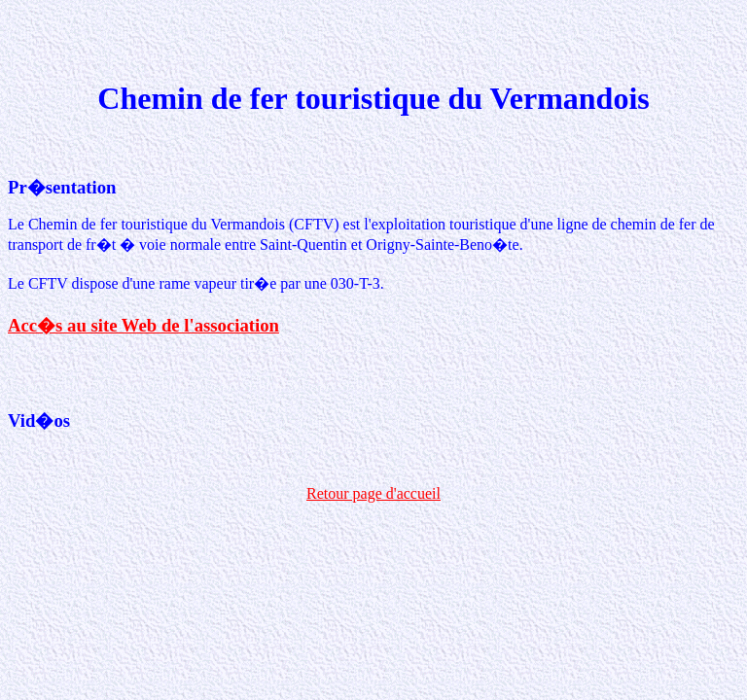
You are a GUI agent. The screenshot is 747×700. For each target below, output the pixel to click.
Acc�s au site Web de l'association (143, 325)
